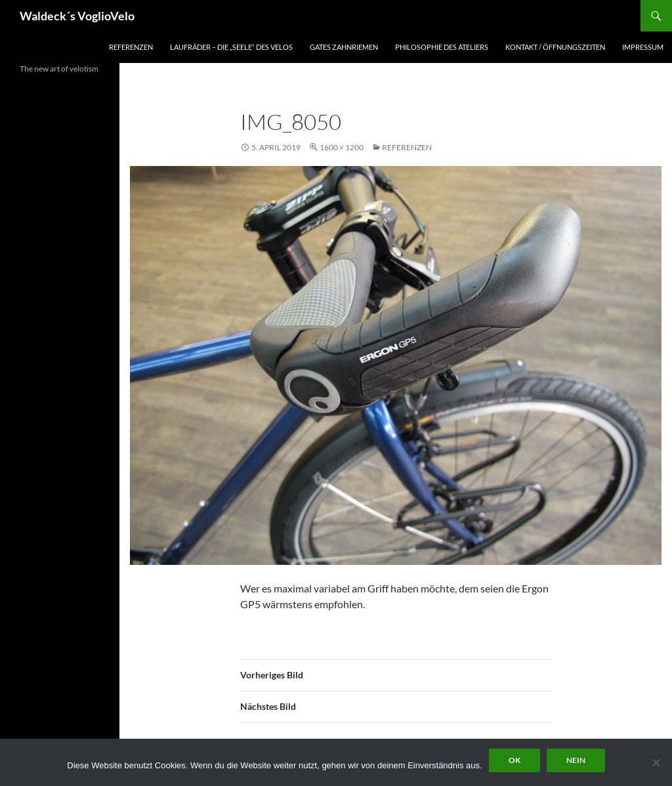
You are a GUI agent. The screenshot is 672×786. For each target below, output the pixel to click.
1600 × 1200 (342, 147)
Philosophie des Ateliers (442, 47)
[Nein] (656, 762)
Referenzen (131, 47)
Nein (576, 760)
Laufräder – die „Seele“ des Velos (231, 47)
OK (514, 760)
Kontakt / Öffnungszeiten (555, 47)
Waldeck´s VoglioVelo (77, 16)
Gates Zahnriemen (344, 47)
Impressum (643, 47)
